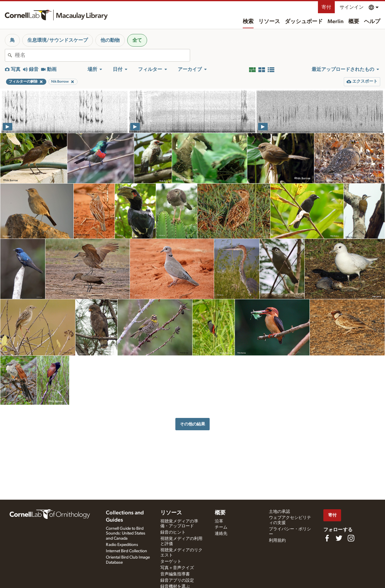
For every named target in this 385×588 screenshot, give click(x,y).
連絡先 (221, 534)
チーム (221, 527)
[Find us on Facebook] (327, 538)
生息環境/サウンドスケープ (58, 40)
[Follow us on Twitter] (339, 538)
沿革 (219, 521)
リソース (269, 22)
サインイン (352, 7)
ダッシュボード (304, 22)
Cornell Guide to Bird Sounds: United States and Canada (126, 534)
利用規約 (277, 541)
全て (137, 40)
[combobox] (102, 55)
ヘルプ (372, 22)
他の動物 (110, 40)
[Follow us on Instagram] (351, 538)
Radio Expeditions (122, 545)
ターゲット (171, 562)
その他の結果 (192, 424)
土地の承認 (279, 512)
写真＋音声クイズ (177, 568)
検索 (248, 22)
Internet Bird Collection (126, 551)
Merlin (336, 22)
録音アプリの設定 (177, 580)
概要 (354, 22)
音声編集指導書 (175, 574)
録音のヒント (173, 532)
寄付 (326, 7)
